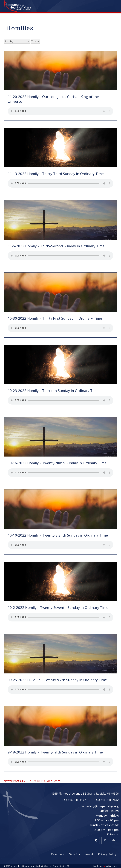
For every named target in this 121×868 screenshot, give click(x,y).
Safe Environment (81, 854)
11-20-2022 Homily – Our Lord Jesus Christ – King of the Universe (53, 99)
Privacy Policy (107, 854)
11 (42, 781)
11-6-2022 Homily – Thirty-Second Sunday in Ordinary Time (56, 246)
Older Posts (52, 781)
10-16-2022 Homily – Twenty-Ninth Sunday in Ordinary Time (57, 463)
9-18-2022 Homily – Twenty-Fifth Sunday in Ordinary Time (55, 752)
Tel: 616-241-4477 (74, 800)
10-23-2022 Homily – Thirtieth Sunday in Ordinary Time (53, 391)
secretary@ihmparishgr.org (100, 806)
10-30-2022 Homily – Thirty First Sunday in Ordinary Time (55, 318)
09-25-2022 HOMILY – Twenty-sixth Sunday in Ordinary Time (57, 680)
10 (38, 781)
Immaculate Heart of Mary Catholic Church (31, 866)
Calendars (58, 854)
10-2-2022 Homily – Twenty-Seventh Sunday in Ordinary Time (58, 607)
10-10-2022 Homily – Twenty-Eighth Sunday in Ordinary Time (58, 535)
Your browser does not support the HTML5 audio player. (60, 111)
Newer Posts (12, 781)
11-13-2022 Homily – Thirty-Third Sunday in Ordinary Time (56, 174)
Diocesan (113, 866)
